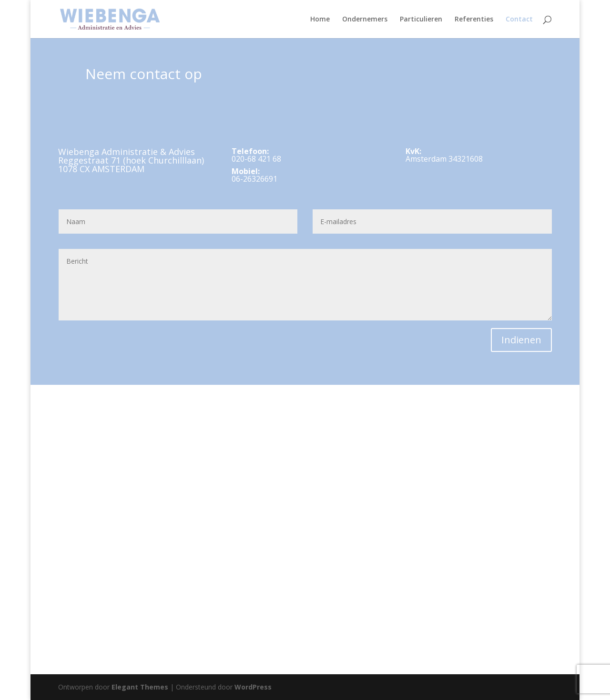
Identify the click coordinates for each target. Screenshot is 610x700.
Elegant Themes (140, 687)
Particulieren (421, 20)
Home (320, 20)
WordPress (253, 687)
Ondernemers (365, 20)
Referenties (474, 20)
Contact (519, 20)
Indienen (521, 340)
